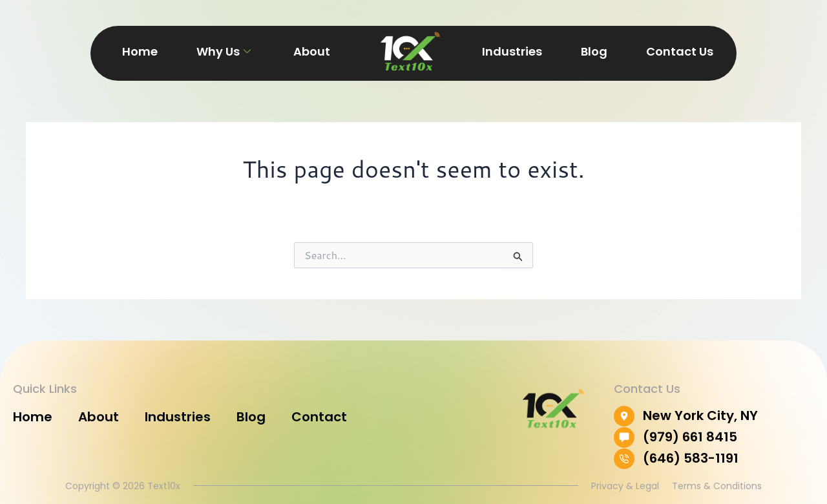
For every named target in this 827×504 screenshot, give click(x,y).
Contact (319, 417)
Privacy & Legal (625, 486)
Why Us (224, 51)
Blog (594, 51)
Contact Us (680, 51)
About (312, 51)
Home (140, 51)
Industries (512, 51)
